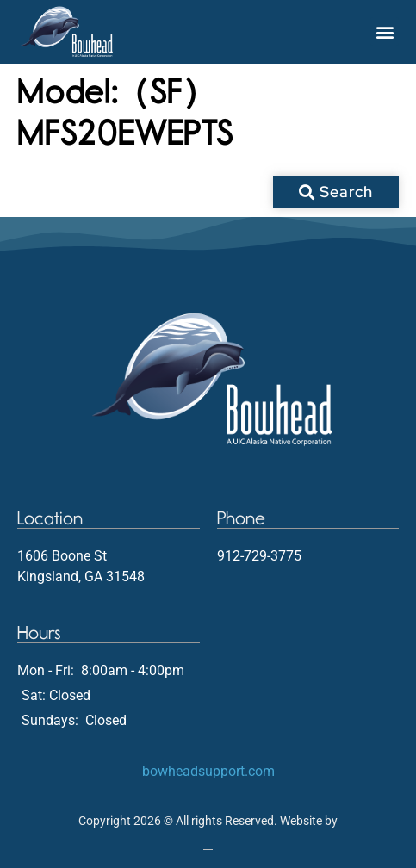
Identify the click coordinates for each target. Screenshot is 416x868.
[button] (385, 31)
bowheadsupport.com (208, 771)
